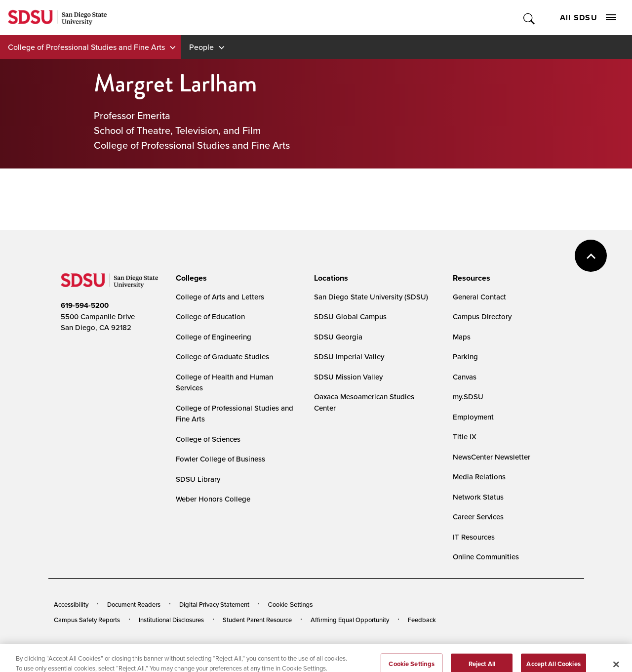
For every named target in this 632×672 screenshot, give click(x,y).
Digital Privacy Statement (214, 604)
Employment (473, 417)
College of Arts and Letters (220, 297)
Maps (462, 337)
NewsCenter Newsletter (492, 457)
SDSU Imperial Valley (349, 357)
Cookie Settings (291, 605)
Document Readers (134, 604)
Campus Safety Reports (87, 620)
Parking (465, 357)
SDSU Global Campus (350, 316)
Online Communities (486, 557)
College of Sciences (208, 439)
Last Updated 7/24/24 (256, 647)
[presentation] (190, 278)
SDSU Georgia (338, 337)
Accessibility (71, 604)
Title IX (465, 437)
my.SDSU (468, 397)
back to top (591, 256)
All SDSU (588, 18)
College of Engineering (214, 337)
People (201, 47)
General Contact (479, 297)
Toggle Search (530, 18)
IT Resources (474, 537)
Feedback (422, 620)
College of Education (210, 316)
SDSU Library (198, 479)
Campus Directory (482, 316)
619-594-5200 (85, 305)
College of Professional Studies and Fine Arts (86, 47)
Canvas (465, 377)
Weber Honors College (213, 499)
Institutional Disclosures (171, 620)
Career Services (478, 517)
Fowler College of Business (220, 459)
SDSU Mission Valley (348, 377)
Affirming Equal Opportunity (350, 620)
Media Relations (479, 477)
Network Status (478, 497)
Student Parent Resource (257, 620)
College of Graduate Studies (222, 357)
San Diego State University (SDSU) (371, 297)
